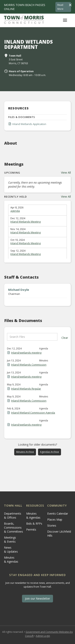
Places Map (55, 519)
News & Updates (11, 549)
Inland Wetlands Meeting (25, 222)
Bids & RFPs (34, 523)
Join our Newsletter (37, 598)
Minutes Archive (25, 452)
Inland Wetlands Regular (26, 389)
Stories (52, 525)
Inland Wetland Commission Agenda (33, 413)
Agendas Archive (49, 452)
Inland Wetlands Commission (29, 365)
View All (66, 172)
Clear (65, 338)
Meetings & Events (10, 539)
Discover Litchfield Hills (59, 533)
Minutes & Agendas (11, 559)
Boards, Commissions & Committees (13, 527)
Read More (60, 7)
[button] (65, 20)
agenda (15, 211)
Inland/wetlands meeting (26, 353)
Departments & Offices (13, 515)
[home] (24, 20)
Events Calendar (58, 513)
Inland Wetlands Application (29, 124)
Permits (31, 529)
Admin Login (43, 636)
